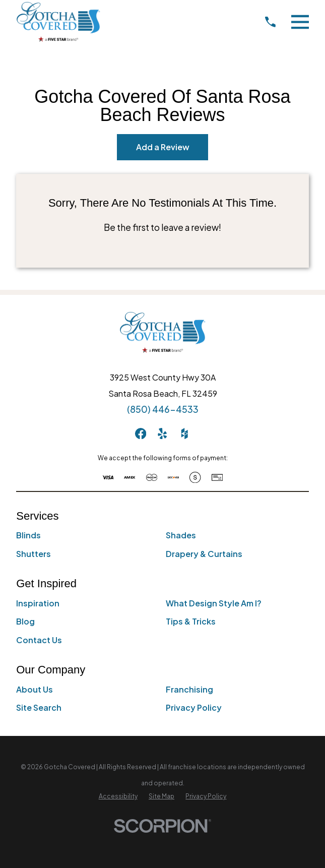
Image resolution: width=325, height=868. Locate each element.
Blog (25, 621)
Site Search (39, 707)
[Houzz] (184, 433)
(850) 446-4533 (163, 409)
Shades (181, 535)
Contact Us (39, 640)
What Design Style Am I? (214, 603)
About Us (35, 689)
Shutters (34, 554)
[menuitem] (118, 796)
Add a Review (163, 147)
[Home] (58, 22)
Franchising (189, 689)
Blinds (28, 535)
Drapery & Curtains (204, 554)
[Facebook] (141, 433)
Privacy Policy (194, 707)
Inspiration (38, 603)
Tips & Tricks (191, 621)
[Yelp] (162, 433)
